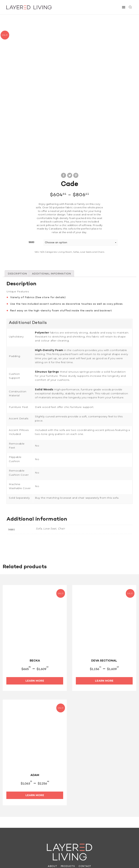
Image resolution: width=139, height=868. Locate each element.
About (52, 810)
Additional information (53, 217)
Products (68, 810)
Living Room (65, 195)
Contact (85, 810)
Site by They (102, 859)
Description (18, 217)
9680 (31, 186)
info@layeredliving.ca (55, 823)
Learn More (35, 624)
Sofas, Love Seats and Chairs (89, 195)
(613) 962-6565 (23, 823)
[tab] (18, 217)
